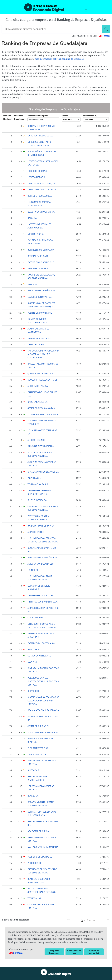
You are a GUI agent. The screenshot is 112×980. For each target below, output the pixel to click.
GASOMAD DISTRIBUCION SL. (41, 446)
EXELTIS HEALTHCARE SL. (40, 338)
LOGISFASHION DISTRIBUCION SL (43, 414)
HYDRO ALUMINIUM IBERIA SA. (42, 190)
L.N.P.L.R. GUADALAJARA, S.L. (42, 183)
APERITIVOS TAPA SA (38, 386)
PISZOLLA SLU (34, 478)
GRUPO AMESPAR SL (37, 618)
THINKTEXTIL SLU (36, 344)
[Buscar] (106, 29)
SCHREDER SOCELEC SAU (40, 196)
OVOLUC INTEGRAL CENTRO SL (42, 380)
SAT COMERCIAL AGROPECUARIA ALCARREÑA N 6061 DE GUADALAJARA (43, 354)
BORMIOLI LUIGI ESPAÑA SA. (41, 250)
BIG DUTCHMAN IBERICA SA (41, 526)
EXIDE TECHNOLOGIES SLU (40, 136)
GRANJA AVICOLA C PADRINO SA (43, 710)
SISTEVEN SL (34, 770)
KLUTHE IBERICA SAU (38, 500)
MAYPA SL (32, 662)
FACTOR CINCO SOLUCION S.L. (42, 262)
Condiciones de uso (74, 952)
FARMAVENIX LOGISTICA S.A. (41, 643)
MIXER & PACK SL (36, 234)
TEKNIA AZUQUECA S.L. (39, 484)
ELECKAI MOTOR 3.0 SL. (39, 748)
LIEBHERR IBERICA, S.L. (39, 171)
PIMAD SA (32, 284)
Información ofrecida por (91, 36)
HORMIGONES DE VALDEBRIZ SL (43, 732)
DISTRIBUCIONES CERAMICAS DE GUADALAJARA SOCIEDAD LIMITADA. (43, 701)
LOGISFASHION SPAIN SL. (40, 297)
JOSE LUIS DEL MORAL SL (40, 857)
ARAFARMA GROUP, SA (38, 831)
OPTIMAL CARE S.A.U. (38, 256)
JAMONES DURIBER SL (38, 269)
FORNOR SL (33, 570)
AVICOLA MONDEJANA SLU (41, 564)
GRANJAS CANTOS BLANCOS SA (43, 472)
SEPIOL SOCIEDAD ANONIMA (41, 408)
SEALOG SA (33, 796)
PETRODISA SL (34, 863)
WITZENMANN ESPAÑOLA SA (41, 291)
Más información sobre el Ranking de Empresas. (59, 59)
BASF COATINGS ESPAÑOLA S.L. (43, 558)
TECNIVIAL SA (34, 898)
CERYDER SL (33, 691)
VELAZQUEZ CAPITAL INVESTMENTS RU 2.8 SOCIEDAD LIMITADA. (43, 681)
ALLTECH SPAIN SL (37, 440)
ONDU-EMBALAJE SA (37, 402)
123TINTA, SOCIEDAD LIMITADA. (43, 602)
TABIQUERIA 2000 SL (37, 754)
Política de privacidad (94, 952)
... (90, 920)
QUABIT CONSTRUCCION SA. (41, 212)
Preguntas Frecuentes (54, 952)
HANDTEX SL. (34, 649)
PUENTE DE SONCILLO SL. (40, 313)
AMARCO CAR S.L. (36, 532)
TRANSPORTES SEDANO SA (41, 596)
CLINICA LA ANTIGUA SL (39, 656)
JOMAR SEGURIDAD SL (38, 726)
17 (94, 920)
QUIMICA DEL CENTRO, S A (40, 374)
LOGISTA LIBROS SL (37, 177)
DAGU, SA (32, 218)
